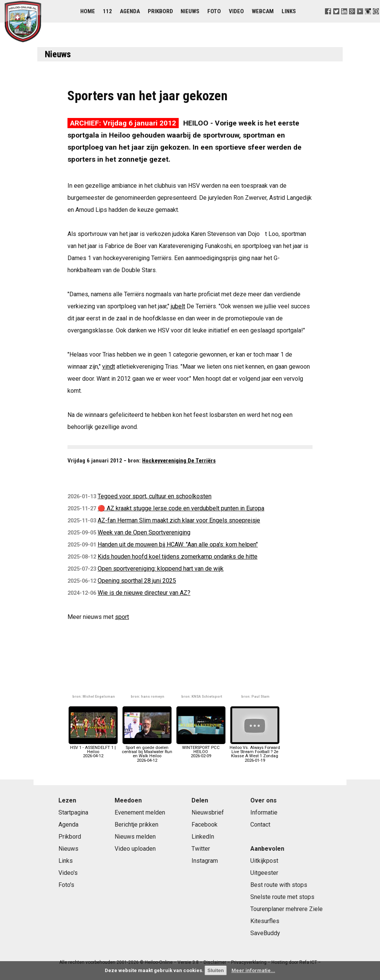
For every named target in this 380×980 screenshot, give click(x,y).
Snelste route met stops (282, 897)
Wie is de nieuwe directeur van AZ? (144, 593)
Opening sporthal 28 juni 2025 (137, 581)
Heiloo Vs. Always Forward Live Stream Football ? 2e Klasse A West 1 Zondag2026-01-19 (255, 752)
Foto (214, 11)
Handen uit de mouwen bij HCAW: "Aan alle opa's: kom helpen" (178, 544)
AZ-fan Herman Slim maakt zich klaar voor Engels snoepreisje (179, 520)
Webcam (263, 11)
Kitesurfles (265, 921)
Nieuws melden (135, 837)
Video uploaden (135, 849)
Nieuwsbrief (208, 812)
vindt (109, 367)
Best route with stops (279, 885)
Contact (260, 825)
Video (236, 11)
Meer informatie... (253, 970)
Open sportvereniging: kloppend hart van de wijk (161, 569)
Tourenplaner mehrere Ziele (287, 909)
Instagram (205, 861)
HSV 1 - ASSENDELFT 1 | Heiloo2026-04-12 (93, 750)
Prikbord (160, 11)
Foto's (66, 885)
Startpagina (73, 812)
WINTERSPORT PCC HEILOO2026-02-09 (201, 750)
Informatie (264, 812)
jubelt (178, 306)
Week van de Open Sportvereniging (144, 532)
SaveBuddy (265, 933)
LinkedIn (203, 837)
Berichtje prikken (136, 825)
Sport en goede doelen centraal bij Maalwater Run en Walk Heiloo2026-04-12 (147, 752)
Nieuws (190, 11)
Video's (68, 873)
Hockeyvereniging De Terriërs (179, 461)
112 (107, 11)
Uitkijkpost (264, 861)
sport (122, 617)
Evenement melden (140, 812)
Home (88, 11)
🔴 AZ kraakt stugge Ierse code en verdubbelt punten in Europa (181, 508)
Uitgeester (264, 873)
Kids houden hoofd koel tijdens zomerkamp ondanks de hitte (178, 557)
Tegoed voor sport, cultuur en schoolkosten (155, 496)
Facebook (205, 825)
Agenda (130, 11)
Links (289, 11)
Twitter (201, 849)
